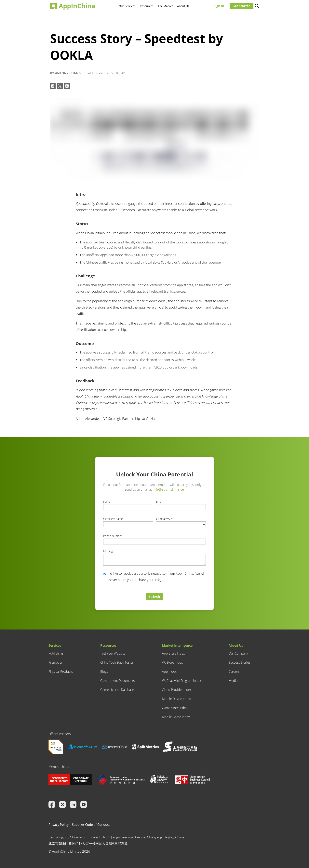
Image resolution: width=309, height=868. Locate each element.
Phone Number (113, 536)
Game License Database (117, 690)
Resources (147, 6)
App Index (169, 672)
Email (159, 502)
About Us (183, 6)
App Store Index (173, 653)
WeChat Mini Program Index (181, 681)
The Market (165, 6)
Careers (234, 672)
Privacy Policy (59, 825)
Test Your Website (113, 653)
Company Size (165, 519)
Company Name (113, 519)
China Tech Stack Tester (117, 662)
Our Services (127, 6)
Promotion (56, 662)
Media (233, 681)
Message (109, 551)
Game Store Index (175, 708)
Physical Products (61, 672)
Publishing (56, 653)
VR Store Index (172, 662)
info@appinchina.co (168, 489)
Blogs (104, 672)
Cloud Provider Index (177, 690)
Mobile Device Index (176, 699)
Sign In (219, 6)
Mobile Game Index (176, 717)
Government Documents (117, 681)
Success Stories (239, 662)
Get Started (242, 6)
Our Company (238, 653)
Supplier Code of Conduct (91, 825)
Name (107, 502)
